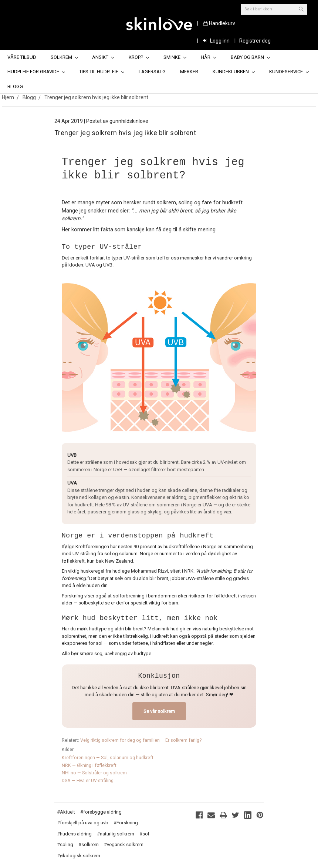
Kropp (139, 57)
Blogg (15, 86)
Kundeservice (289, 72)
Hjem (8, 97)
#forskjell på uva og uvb (83, 823)
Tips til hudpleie (102, 72)
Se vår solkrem (159, 711)
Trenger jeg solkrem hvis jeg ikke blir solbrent (96, 97)
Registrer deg (255, 41)
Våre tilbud (22, 57)
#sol (144, 834)
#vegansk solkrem (124, 844)
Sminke (175, 57)
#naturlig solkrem (116, 834)
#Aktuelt (66, 812)
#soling (65, 844)
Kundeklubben (234, 72)
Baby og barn (250, 57)
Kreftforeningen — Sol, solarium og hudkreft (108, 758)
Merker (189, 72)
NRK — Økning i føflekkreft (89, 765)
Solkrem (64, 57)
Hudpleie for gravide (36, 72)
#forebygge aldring (101, 812)
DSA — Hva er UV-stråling (88, 781)
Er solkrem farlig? (183, 740)
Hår (209, 57)
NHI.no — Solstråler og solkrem (94, 773)
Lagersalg (152, 72)
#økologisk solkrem (79, 856)
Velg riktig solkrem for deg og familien (120, 740)
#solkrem (89, 844)
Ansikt (103, 57)
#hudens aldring (74, 834)
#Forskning (126, 823)
